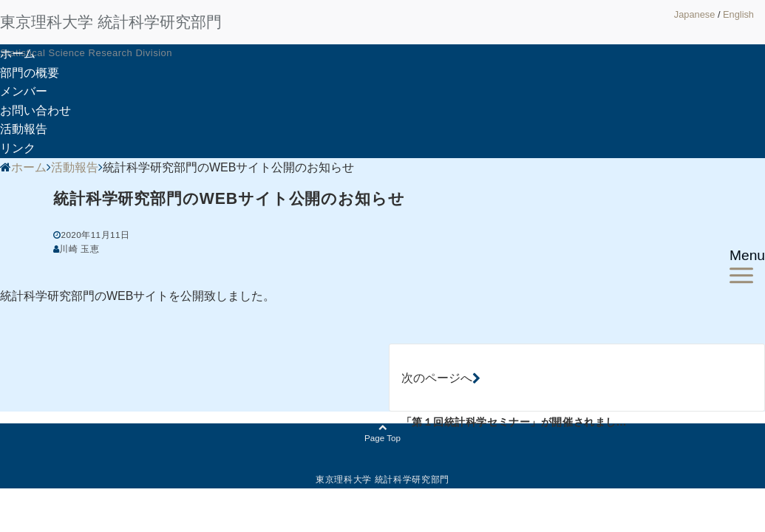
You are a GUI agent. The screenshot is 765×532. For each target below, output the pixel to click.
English (738, 14)
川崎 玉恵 (79, 249)
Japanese (695, 14)
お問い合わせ (35, 110)
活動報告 (24, 129)
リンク (18, 148)
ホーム (18, 54)
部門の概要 (30, 73)
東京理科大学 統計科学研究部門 (111, 22)
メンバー (24, 91)
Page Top (382, 433)
